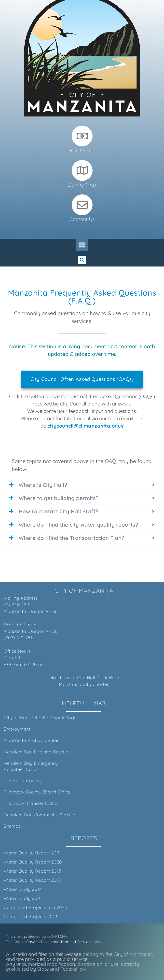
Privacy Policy (39, 942)
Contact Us (82, 219)
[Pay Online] (82, 136)
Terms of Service (75, 942)
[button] (82, 245)
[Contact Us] (82, 205)
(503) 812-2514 (19, 638)
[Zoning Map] (82, 170)
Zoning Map (82, 185)
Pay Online (82, 150)
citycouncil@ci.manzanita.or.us (85, 426)
